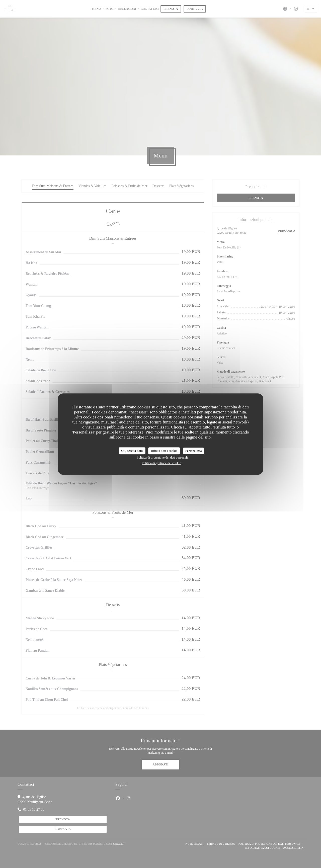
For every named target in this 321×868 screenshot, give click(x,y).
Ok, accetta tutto (132, 451)
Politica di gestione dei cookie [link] (161, 463)
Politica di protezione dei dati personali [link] (162, 457)
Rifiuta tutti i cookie (164, 451)
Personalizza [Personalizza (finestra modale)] (194, 451)
